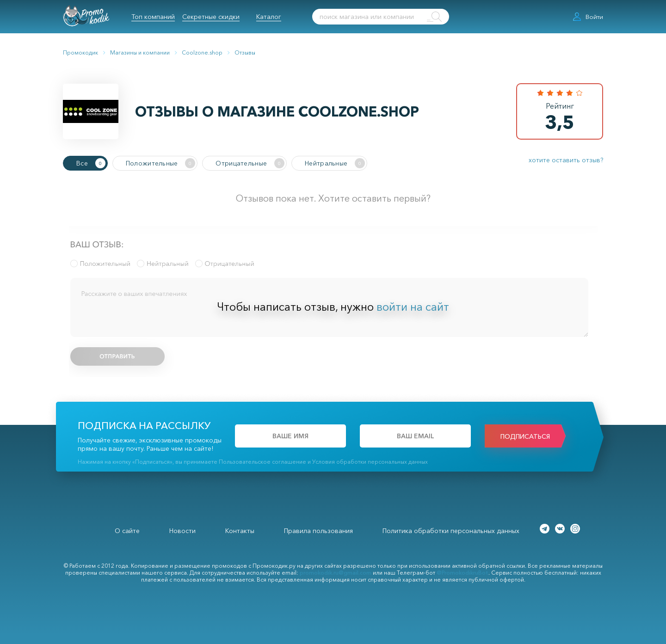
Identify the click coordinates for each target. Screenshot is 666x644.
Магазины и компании (140, 52)
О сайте (127, 531)
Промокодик (80, 52)
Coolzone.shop (202, 52)
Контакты (240, 531)
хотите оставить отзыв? (566, 160)
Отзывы (245, 52)
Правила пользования (318, 531)
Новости (182, 531)
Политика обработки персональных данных (451, 531)
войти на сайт (413, 307)
